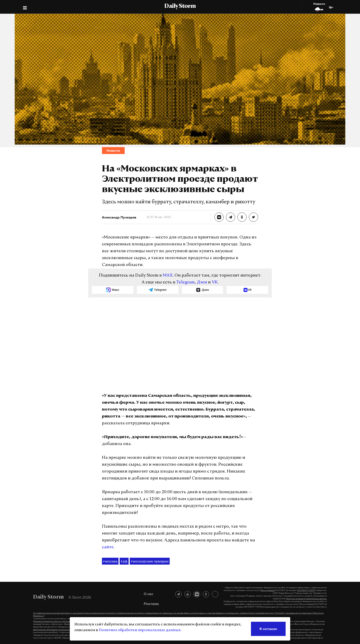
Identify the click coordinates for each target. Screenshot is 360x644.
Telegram (186, 282)
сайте (108, 547)
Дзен (202, 282)
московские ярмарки (150, 561)
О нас (149, 594)
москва (110, 561)
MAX (168, 276)
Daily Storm (180, 6)
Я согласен (268, 629)
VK (215, 282)
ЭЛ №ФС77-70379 (306, 590)
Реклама (151, 604)
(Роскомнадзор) (268, 590)
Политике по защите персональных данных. (306, 599)
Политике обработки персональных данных (140, 630)
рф (124, 561)
